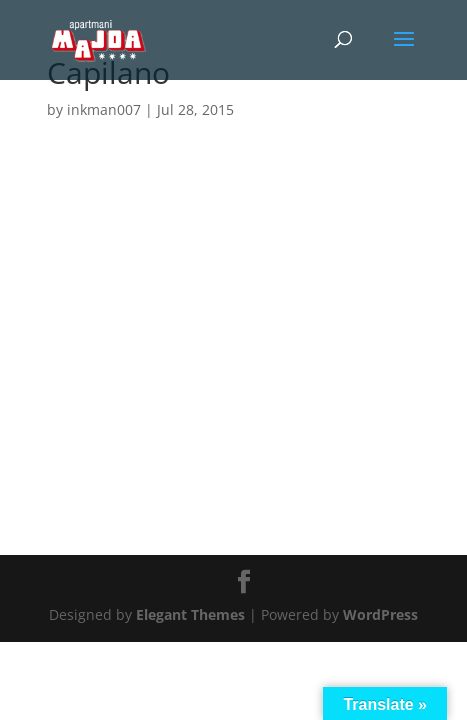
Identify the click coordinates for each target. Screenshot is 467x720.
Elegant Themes (190, 614)
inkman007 (104, 109)
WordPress (380, 614)
